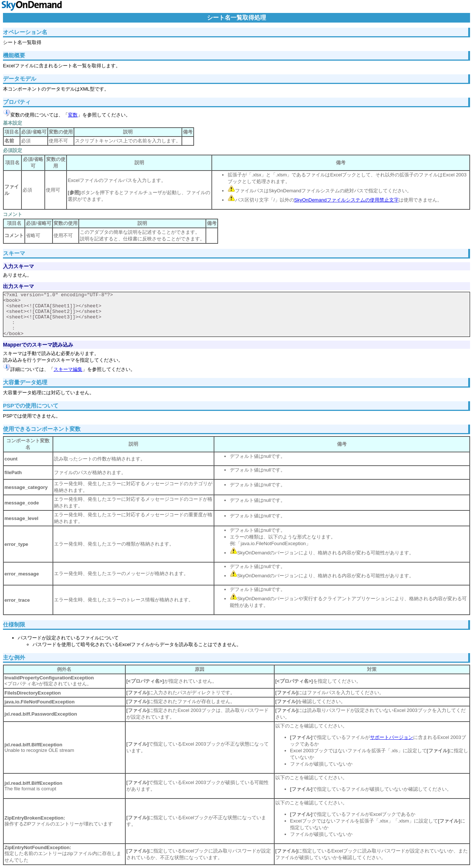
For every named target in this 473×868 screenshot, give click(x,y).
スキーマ (14, 253)
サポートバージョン (392, 737)
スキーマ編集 (68, 369)
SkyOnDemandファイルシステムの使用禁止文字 (346, 200)
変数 (73, 115)
